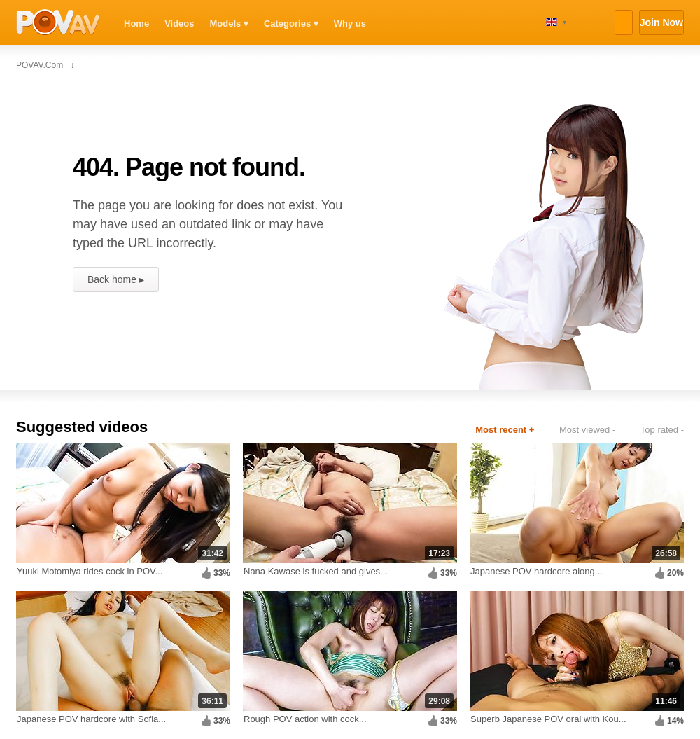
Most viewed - (587, 430)
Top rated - (662, 430)
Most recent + (505, 430)
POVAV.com (58, 22)
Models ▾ (229, 23)
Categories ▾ (291, 23)
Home (136, 23)
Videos (179, 23)
